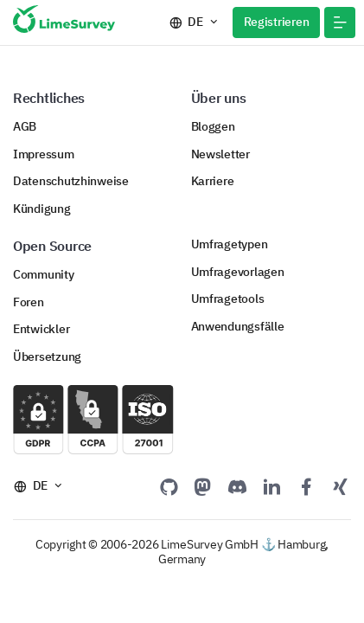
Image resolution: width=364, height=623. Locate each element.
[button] (340, 22)
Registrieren (277, 22)
